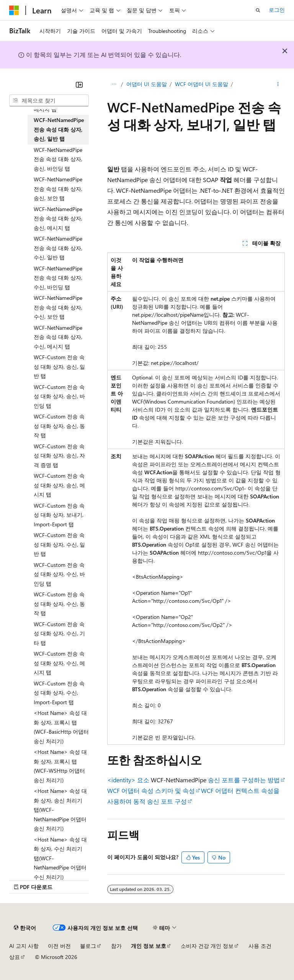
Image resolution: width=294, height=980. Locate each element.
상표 (15, 957)
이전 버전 (59, 946)
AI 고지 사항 (24, 946)
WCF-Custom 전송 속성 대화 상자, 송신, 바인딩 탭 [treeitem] (59, 396)
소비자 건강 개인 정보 (207, 946)
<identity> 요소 (128, 780)
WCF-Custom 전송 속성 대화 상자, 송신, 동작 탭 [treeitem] (59, 426)
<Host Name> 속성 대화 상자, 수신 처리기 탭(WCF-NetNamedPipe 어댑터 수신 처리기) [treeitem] (60, 858)
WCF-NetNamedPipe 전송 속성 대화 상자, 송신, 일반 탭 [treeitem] (59, 129)
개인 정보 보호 (149, 946)
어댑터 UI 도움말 (147, 84)
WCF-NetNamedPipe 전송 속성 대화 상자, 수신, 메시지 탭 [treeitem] (58, 337)
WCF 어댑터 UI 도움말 (202, 84)
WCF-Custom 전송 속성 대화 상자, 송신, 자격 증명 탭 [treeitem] (59, 456)
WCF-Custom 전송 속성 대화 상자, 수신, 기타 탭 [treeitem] (59, 633)
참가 (116, 946)
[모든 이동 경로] (114, 85)
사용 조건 (260, 946)
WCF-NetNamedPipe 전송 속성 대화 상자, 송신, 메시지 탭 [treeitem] (58, 218)
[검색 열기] (258, 10)
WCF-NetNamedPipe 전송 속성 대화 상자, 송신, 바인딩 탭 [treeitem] (58, 159)
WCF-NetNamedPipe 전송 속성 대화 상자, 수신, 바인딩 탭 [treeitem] (58, 278)
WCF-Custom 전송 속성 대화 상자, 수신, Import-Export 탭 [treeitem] (59, 693)
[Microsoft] (14, 10)
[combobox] (49, 101)
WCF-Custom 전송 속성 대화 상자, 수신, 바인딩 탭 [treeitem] (59, 574)
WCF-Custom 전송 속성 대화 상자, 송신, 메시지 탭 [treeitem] (59, 485)
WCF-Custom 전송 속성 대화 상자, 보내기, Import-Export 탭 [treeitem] (59, 515)
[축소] (79, 85)
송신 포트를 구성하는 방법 (244, 780)
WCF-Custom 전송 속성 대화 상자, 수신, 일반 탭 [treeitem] (59, 544)
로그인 (277, 10)
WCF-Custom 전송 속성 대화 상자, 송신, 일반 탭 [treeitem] (59, 366)
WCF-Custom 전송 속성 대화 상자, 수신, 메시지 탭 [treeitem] (59, 663)
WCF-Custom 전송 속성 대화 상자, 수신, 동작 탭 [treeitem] (59, 604)
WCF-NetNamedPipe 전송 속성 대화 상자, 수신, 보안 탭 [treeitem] (58, 307)
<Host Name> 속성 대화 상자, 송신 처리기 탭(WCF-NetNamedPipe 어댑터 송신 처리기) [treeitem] (60, 810)
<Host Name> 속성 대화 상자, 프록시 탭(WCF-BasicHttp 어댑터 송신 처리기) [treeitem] (61, 727)
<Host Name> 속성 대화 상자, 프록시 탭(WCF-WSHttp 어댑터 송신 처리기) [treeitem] (60, 766)
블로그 (88, 946)
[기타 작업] (278, 85)
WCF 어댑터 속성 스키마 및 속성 (151, 790)
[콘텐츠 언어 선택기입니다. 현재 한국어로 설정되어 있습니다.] (25, 928)
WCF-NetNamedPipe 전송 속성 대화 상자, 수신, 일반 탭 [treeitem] (58, 248)
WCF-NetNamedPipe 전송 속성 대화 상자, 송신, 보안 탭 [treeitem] (58, 189)
